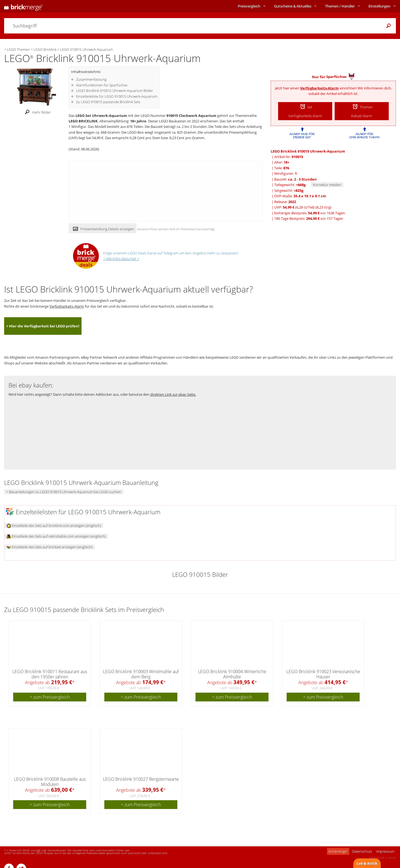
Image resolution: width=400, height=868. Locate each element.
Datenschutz (362, 851)
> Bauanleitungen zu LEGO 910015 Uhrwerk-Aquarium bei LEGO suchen (64, 492)
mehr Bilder (36, 112)
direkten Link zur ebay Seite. (173, 394)
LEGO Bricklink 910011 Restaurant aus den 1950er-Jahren (50, 674)
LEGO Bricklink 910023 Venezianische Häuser (323, 674)
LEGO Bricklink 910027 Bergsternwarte (141, 779)
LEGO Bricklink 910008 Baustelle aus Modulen (50, 782)
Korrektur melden (327, 185)
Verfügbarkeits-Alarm (319, 88)
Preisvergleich (249, 6)
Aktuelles (293, 6)
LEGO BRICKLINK (83, 121)
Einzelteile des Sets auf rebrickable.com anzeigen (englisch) (56, 536)
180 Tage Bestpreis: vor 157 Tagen (309, 218)
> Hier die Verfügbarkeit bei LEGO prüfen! (43, 326)
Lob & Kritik (367, 863)
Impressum (385, 851)
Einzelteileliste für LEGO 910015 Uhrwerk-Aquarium (117, 96)
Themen (340, 6)
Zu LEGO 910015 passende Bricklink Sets (108, 102)
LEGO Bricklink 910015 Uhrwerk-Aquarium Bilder (114, 91)
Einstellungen (379, 6)
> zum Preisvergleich (50, 697)
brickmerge (338, 851)
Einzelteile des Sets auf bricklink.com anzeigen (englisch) (54, 526)
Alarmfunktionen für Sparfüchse (102, 85)
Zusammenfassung (91, 79)
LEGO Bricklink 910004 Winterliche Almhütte (232, 674)
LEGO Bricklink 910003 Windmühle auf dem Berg (141, 674)
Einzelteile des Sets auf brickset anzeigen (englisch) (50, 547)
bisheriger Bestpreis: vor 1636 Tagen (310, 213)
